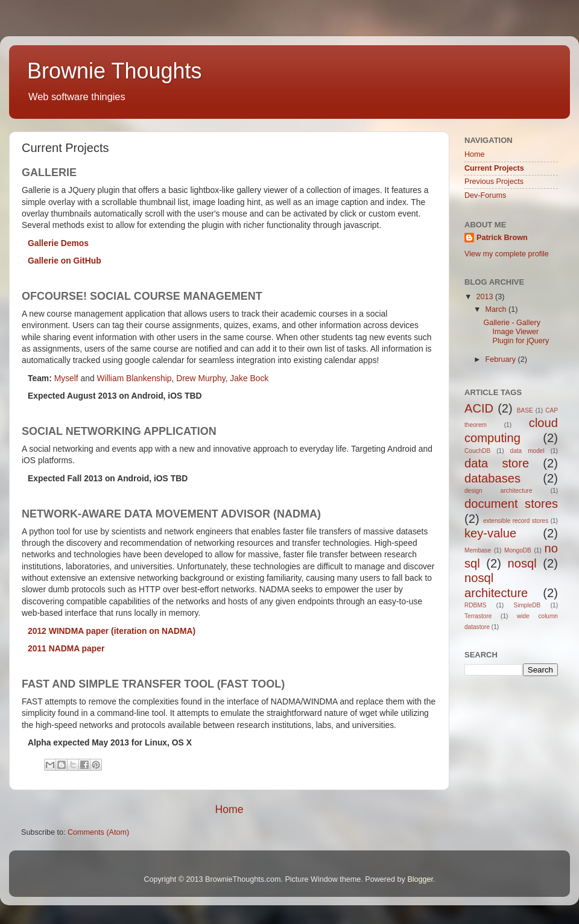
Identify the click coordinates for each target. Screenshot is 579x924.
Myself (66, 378)
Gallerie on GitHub (65, 261)
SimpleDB (527, 605)
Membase (478, 550)
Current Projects (494, 168)
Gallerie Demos (58, 243)
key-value (490, 533)
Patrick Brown (502, 238)
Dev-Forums (485, 195)
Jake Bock (249, 378)
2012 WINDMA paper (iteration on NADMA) (112, 631)
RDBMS (475, 605)
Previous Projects (494, 182)
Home (229, 809)
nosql (522, 563)
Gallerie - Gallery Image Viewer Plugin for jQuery (516, 332)
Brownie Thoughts (115, 71)
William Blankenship (134, 378)
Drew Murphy (201, 378)
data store (497, 463)
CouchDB (477, 451)
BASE (525, 410)
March (497, 309)
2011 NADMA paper (66, 648)
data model (527, 451)
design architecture (498, 491)
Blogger (420, 879)
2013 (486, 297)
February (502, 359)
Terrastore (478, 616)
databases (492, 478)
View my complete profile (507, 254)
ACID (479, 408)
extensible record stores (516, 521)
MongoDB (518, 550)
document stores (511, 504)
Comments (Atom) (98, 832)
